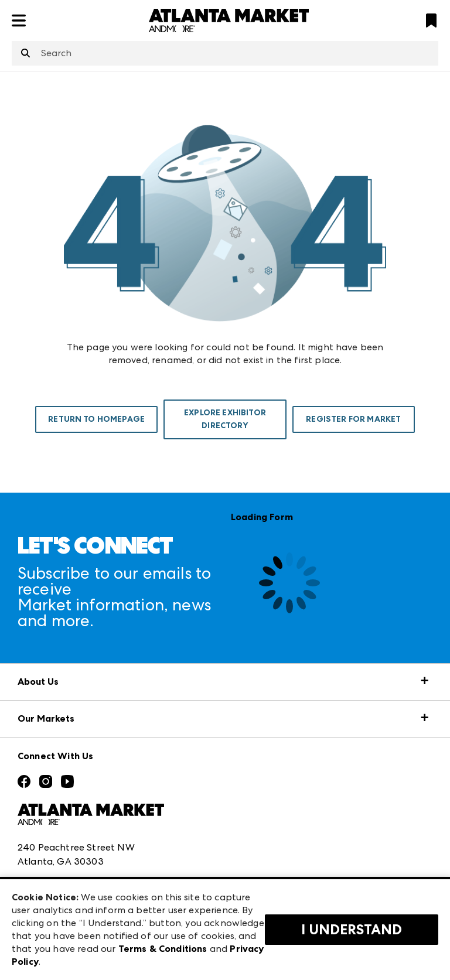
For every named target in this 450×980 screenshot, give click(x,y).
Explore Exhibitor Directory (225, 419)
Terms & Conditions (163, 949)
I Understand (352, 930)
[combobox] (225, 53)
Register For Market (353, 419)
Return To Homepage (96, 419)
